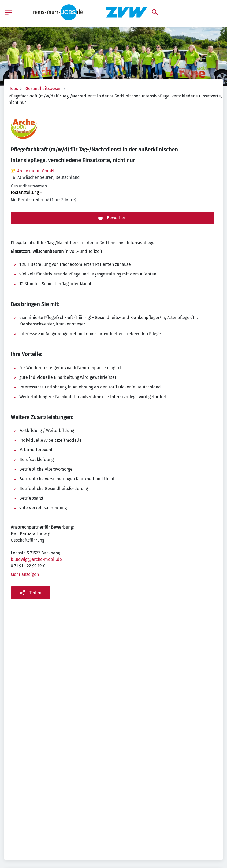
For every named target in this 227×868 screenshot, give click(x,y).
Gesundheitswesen (44, 88)
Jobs (14, 88)
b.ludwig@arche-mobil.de (36, 559)
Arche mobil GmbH (36, 171)
